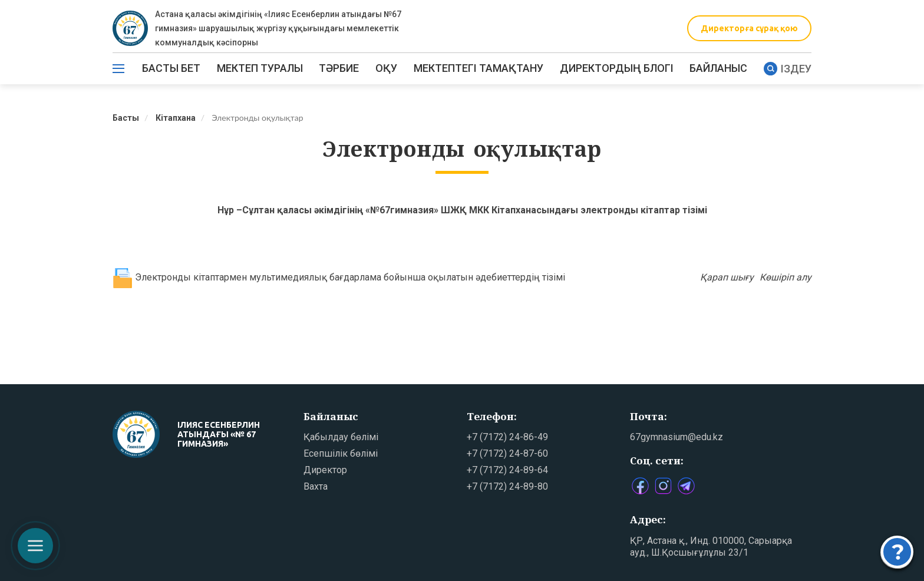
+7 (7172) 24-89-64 (507, 470)
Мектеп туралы (260, 68)
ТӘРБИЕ (339, 68)
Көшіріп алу (786, 277)
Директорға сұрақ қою (749, 28)
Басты (126, 118)
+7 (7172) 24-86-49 (507, 437)
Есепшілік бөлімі (341, 453)
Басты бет (171, 68)
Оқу (386, 68)
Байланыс (718, 68)
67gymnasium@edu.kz (676, 437)
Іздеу (788, 69)
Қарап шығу (727, 277)
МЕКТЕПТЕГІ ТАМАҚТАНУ (478, 68)
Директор (325, 470)
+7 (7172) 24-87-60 (507, 453)
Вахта (316, 486)
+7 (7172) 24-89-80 (507, 486)
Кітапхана (176, 118)
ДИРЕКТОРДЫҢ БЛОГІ (617, 68)
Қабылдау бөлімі (341, 437)
